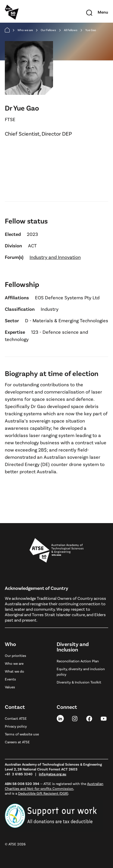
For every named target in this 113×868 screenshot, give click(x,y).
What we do (14, 671)
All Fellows (71, 30)
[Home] (7, 30)
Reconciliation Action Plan (78, 661)
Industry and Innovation (55, 257)
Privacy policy (16, 726)
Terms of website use (22, 734)
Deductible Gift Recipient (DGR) (43, 793)
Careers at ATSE (17, 742)
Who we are (25, 30)
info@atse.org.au (53, 774)
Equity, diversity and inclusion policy (81, 671)
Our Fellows (48, 30)
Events (10, 679)
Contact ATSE (16, 718)
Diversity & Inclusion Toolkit (79, 682)
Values (10, 687)
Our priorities (16, 655)
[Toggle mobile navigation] (103, 12)
